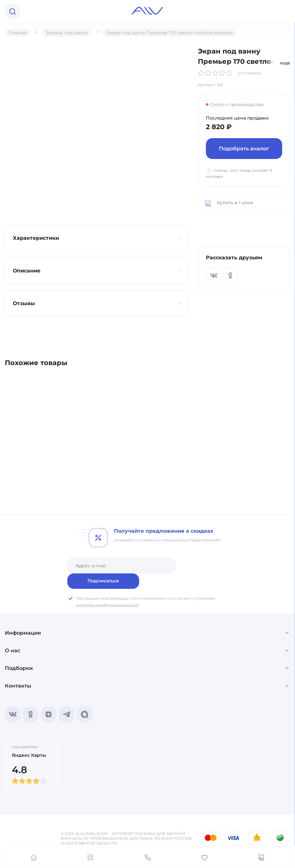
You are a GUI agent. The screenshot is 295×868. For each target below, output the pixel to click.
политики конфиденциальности (108, 589)
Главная (18, 33)
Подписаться (204, 565)
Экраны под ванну (67, 33)
